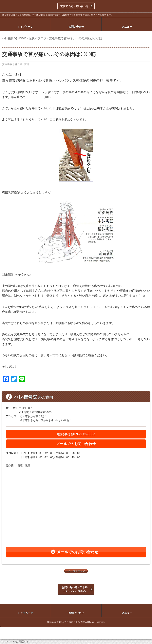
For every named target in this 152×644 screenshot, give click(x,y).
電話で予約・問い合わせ (74, 6)
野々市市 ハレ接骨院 (75, 622)
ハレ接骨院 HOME (14, 38)
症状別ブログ (38, 38)
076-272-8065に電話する (14, 642)
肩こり (18, 64)
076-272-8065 (76, 434)
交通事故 (7, 64)
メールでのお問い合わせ (76, 444)
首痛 (27, 64)
